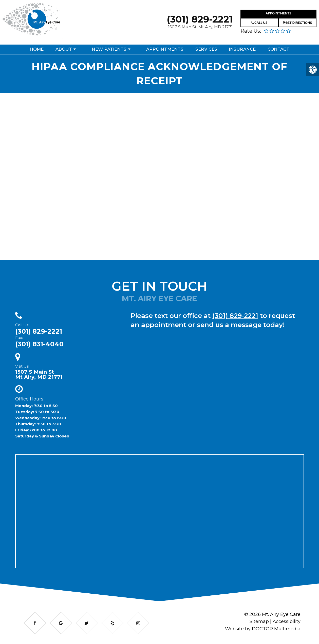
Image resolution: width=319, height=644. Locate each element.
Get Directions (298, 23)
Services (206, 49)
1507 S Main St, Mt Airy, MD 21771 (200, 27)
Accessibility (287, 621)
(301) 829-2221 (200, 19)
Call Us (259, 23)
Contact (278, 49)
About (64, 49)
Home (37, 49)
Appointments (278, 14)
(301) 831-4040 (39, 344)
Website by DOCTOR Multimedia (263, 629)
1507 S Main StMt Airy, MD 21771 (39, 374)
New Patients (109, 49)
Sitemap (259, 621)
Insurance (242, 49)
